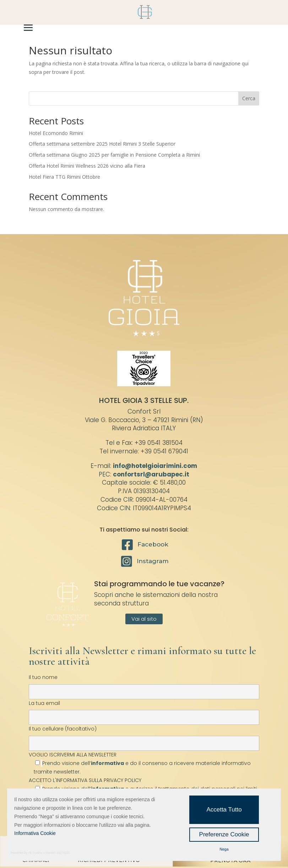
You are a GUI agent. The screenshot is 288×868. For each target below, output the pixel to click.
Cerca (249, 98)
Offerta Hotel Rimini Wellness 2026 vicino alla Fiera (87, 166)
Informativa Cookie (35, 833)
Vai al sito (144, 619)
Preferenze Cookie (224, 834)
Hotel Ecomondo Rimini (56, 133)
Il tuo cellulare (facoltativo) (144, 736)
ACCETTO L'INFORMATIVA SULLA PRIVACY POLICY (85, 780)
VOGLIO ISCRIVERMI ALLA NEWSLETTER (144, 763)
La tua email (144, 710)
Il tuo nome (144, 684)
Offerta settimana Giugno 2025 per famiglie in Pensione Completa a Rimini (114, 155)
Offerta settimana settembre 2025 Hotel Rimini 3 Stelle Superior (102, 144)
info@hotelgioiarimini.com (155, 466)
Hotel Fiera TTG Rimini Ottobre (64, 177)
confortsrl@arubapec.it (151, 474)
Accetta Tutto (224, 810)
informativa (107, 763)
